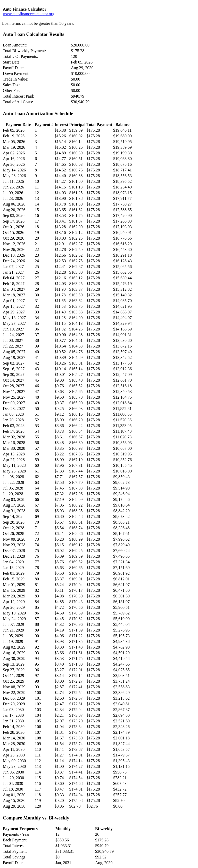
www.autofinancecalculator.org (28, 14)
